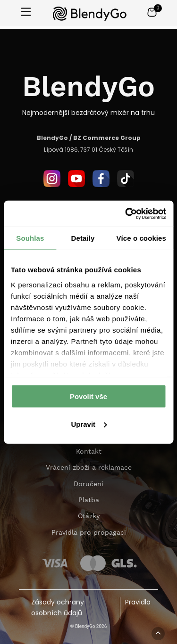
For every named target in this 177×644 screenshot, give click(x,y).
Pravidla (138, 603)
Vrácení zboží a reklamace (89, 468)
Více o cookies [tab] (141, 238)
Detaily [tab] (83, 238)
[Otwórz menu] (26, 13)
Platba (89, 500)
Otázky (89, 516)
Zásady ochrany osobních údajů (58, 608)
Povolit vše (88, 396)
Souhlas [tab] (30, 238)
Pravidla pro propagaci (89, 533)
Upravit (89, 424)
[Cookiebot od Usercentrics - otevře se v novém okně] (126, 213)
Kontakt (89, 452)
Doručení (88, 484)
